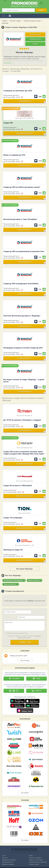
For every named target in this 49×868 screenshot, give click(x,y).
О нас (4, 850)
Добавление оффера (8, 859)
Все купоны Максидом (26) (25, 481)
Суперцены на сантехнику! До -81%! (18, 91)
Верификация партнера (9, 855)
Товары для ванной (34, 580)
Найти (41, 10)
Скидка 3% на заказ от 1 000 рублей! (18, 485)
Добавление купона (8, 857)
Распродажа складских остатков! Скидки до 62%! (23, 348)
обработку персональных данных (29, 631)
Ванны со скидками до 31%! (14, 155)
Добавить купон (35, 39)
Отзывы (35, 44)
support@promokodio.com (26, 864)
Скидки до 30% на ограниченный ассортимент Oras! (24, 251)
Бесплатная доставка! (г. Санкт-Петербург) (20, 219)
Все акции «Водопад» (24, 569)
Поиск (30, 850)
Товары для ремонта (10, 584)
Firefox (36, 685)
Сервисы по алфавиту (34, 852)
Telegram (14, 673)
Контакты (5, 852)
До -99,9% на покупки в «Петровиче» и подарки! (22, 420)
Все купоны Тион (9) (25, 513)
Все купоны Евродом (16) (25, 448)
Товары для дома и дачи (18, 650)
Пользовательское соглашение (37, 857)
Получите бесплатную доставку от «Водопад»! (22, 316)
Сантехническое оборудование (13, 580)
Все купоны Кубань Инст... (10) (24, 545)
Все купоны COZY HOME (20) (24, 118)
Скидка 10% (8, 123)
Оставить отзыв (25, 637)
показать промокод (24, 133)
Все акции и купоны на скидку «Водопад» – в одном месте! (24, 381)
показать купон (25, 101)
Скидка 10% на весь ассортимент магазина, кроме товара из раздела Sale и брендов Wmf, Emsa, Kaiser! (24, 453)
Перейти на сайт (35, 34)
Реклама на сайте (33, 859)
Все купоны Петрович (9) (25, 416)
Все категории (25, 655)
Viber (36, 673)
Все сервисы (25, 787)
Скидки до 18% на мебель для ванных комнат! (22, 187)
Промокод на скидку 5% (13, 550)
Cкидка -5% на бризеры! (13, 518)
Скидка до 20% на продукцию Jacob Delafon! (21, 283)
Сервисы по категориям (35, 855)
